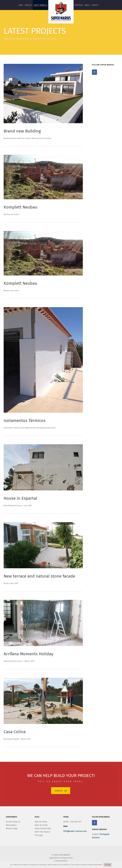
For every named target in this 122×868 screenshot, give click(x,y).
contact (95, 5)
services (28, 5)
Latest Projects (41, 5)
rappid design (61, 861)
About (87, 5)
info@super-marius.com (75, 831)
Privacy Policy (67, 858)
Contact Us (61, 791)
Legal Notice (55, 858)
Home (21, 5)
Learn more (98, 865)
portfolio (79, 5)
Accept (108, 865)
